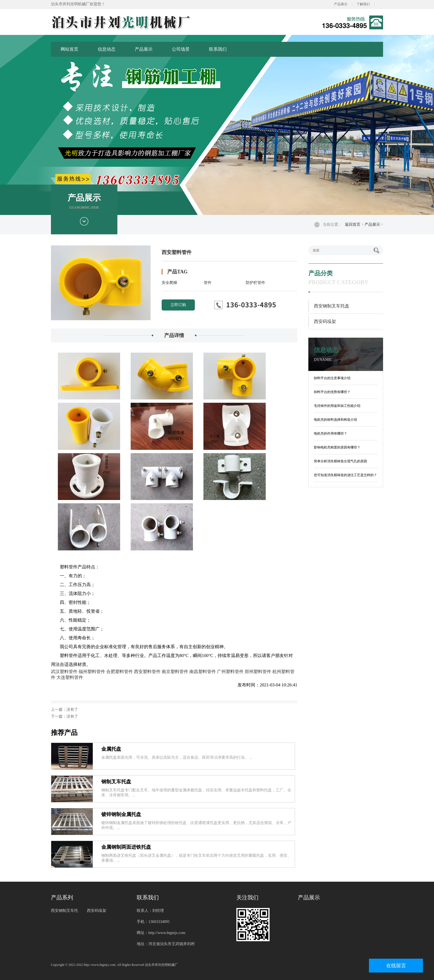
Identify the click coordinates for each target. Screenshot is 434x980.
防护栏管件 (255, 283)
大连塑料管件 (70, 677)
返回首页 (353, 225)
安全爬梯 (169, 283)
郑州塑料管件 (258, 672)
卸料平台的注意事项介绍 (332, 378)
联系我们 (218, 49)
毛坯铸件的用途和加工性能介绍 (337, 406)
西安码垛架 (325, 321)
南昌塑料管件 (203, 672)
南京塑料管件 (175, 672)
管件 (208, 283)
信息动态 (107, 49)
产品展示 (341, 4)
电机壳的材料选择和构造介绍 (335, 420)
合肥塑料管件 (120, 672)
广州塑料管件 (230, 672)
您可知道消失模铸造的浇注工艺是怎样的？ (345, 475)
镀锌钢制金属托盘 (121, 814)
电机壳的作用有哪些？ (330, 433)
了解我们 (363, 4)
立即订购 (178, 305)
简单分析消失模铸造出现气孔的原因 (340, 461)
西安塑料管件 (147, 672)
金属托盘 (111, 749)
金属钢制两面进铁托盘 (126, 847)
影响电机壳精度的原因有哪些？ (337, 447)
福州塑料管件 (92, 672)
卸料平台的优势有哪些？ (332, 392)
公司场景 (181, 49)
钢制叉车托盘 (116, 782)
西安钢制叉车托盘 (332, 306)
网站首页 (69, 49)
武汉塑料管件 (64, 672)
